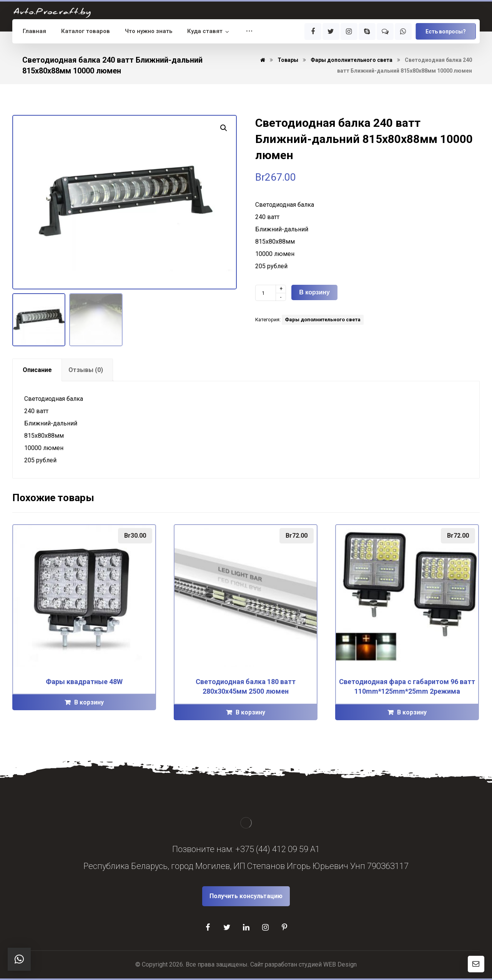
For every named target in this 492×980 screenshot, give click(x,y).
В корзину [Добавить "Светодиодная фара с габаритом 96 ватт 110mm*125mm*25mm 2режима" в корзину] (412, 712)
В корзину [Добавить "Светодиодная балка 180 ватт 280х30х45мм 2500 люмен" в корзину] (250, 712)
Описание (37, 370)
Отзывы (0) (86, 370)
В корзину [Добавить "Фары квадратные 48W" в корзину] (89, 702)
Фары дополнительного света (323, 320)
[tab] (37, 370)
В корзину (314, 292)
